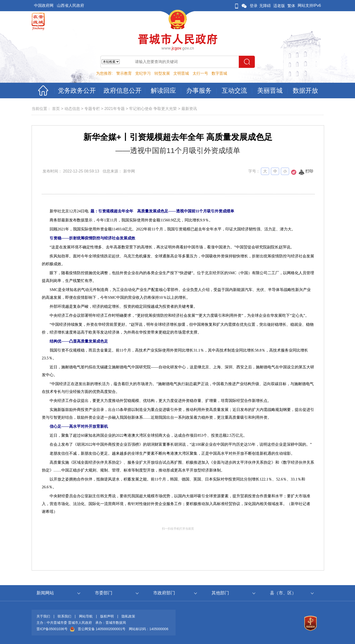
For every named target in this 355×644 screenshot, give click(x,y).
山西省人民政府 (71, 5)
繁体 (291, 6)
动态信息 (72, 109)
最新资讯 (189, 109)
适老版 (279, 6)
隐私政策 (128, 616)
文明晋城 (181, 73)
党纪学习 (143, 73)
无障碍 (265, 6)
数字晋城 (219, 73)
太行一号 (200, 73)
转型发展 (162, 73)
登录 (254, 6)
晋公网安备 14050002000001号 (102, 629)
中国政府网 (44, 5)
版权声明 (107, 616)
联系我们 (64, 616)
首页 (56, 109)
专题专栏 (92, 109)
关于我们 (43, 616)
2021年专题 (115, 109)
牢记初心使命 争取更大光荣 (153, 109)
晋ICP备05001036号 (52, 629)
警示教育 (124, 73)
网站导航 (86, 616)
